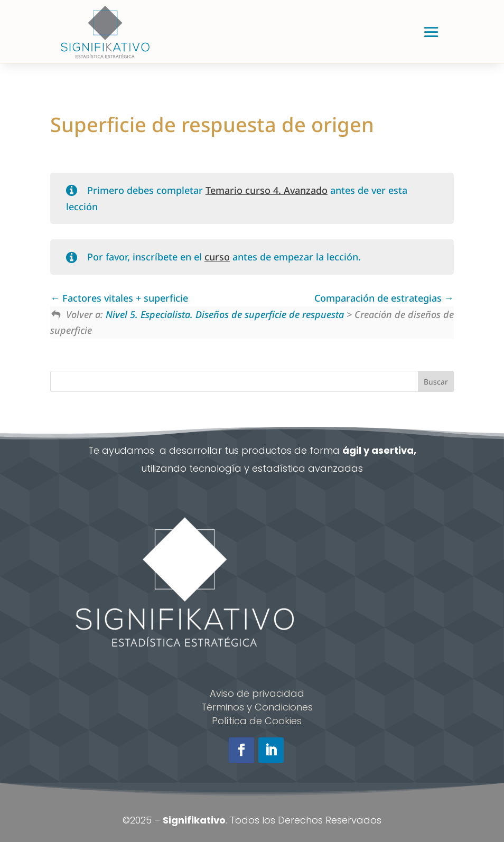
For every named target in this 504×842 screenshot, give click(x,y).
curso (217, 257)
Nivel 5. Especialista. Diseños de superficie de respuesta (225, 314)
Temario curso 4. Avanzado (267, 190)
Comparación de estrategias (384, 298)
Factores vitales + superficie (119, 298)
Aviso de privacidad (257, 693)
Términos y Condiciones (257, 707)
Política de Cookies (257, 721)
